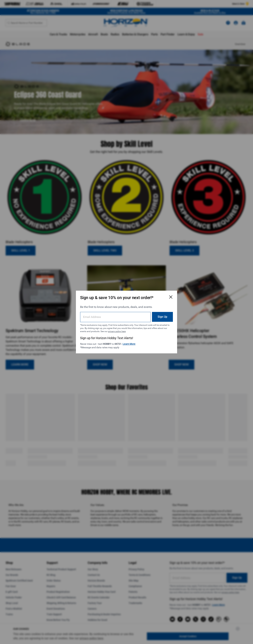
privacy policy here (117, 331)
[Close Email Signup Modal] (171, 297)
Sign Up (162, 317)
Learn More (129, 344)
